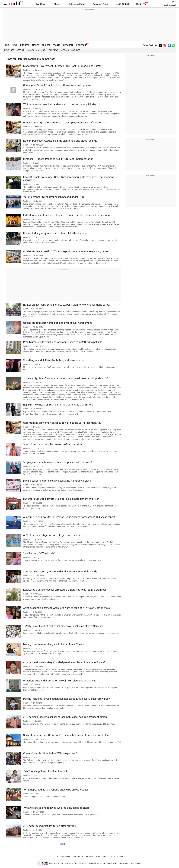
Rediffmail (41, 4)
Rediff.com (59, 863)
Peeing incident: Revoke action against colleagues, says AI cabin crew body (66, 699)
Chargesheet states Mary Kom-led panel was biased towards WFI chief (64, 662)
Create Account (170, 5)
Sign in (173, 2)
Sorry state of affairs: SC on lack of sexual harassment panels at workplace (67, 735)
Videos (105, 857)
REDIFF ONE (82, 45)
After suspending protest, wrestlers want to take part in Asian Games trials (66, 608)
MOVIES (36, 45)
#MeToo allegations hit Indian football (45, 771)
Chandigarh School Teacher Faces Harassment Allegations (57, 85)
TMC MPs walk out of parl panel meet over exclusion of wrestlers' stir (63, 626)
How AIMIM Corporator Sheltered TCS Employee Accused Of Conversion (65, 123)
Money (57, 4)
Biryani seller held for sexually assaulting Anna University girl (58, 481)
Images (30, 50)
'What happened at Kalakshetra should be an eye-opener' (56, 790)
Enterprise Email (77, 4)
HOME (6, 45)
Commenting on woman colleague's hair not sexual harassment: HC (62, 423)
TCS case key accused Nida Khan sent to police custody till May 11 (62, 104)
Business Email (101, 4)
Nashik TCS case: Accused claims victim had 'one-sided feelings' (60, 141)
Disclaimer (82, 863)
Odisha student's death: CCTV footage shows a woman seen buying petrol (66, 251)
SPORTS (57, 45)
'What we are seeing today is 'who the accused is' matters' (57, 808)
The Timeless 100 (116, 857)
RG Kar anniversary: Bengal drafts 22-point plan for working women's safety (67, 305)
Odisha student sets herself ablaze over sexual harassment (57, 323)
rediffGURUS (122, 4)
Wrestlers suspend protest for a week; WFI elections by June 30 (60, 681)
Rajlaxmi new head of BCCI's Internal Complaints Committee (58, 405)
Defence (20, 50)
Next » (63, 844)
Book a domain (78, 857)
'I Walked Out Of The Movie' (39, 553)
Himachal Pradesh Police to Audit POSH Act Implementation (58, 159)
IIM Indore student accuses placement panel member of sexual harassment (67, 215)
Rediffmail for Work (63, 857)
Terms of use (128, 863)
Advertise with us (71, 863)
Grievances (138, 863)
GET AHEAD (68, 45)
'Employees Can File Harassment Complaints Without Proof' (58, 463)
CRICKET (46, 45)
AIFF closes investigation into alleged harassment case (55, 535)
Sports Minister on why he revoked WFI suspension (52, 444)
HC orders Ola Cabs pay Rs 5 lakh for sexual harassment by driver (61, 499)
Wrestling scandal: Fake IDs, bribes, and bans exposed (54, 360)
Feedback (110, 863)
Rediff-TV (141, 4)
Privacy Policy (93, 863)
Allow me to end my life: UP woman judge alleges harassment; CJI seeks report (69, 517)
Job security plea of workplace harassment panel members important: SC (66, 378)
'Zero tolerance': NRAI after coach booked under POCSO (55, 197)
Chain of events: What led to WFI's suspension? (50, 753)
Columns (41, 50)
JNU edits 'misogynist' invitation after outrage (49, 826)
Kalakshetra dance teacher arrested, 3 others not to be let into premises (65, 590)
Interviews (53, 50)
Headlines (9, 50)
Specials (65, 50)
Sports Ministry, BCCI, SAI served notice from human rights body (60, 572)
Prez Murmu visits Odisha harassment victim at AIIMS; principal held (63, 342)
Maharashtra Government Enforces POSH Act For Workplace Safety (62, 66)
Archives (76, 50)
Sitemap (102, 863)
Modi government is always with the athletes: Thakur (54, 644)
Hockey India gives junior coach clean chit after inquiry (54, 233)
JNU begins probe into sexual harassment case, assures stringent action (65, 717)
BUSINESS (25, 45)
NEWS (15, 45)
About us (118, 863)
